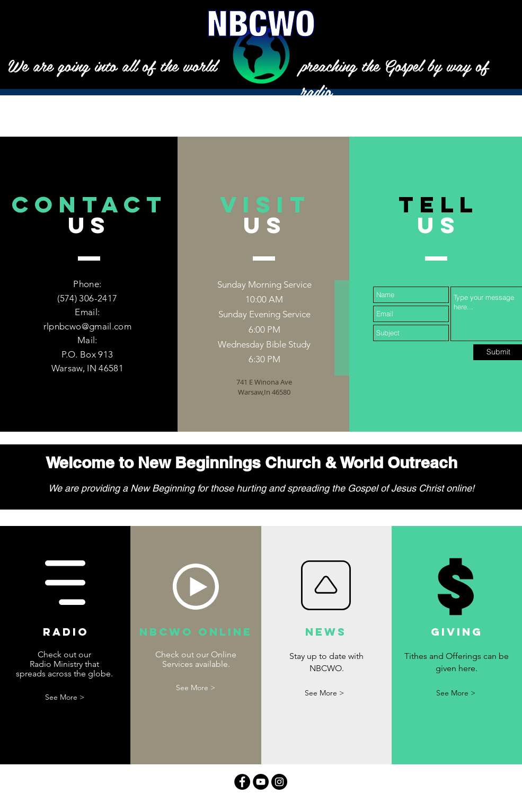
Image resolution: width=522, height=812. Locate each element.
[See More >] (65, 697)
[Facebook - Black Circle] (242, 782)
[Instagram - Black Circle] (279, 782)
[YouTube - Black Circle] (261, 782)
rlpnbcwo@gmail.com (87, 326)
